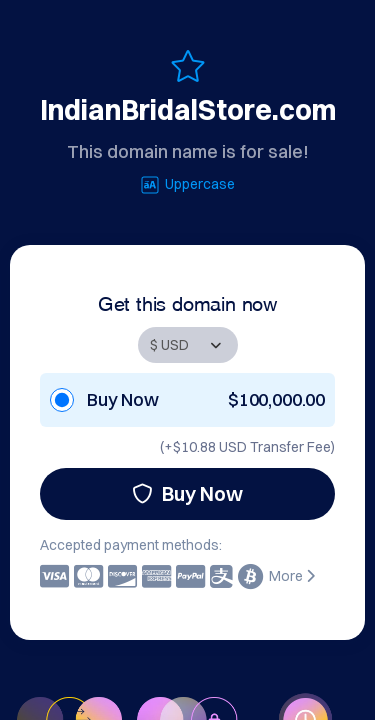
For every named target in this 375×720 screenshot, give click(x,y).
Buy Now (187, 493)
